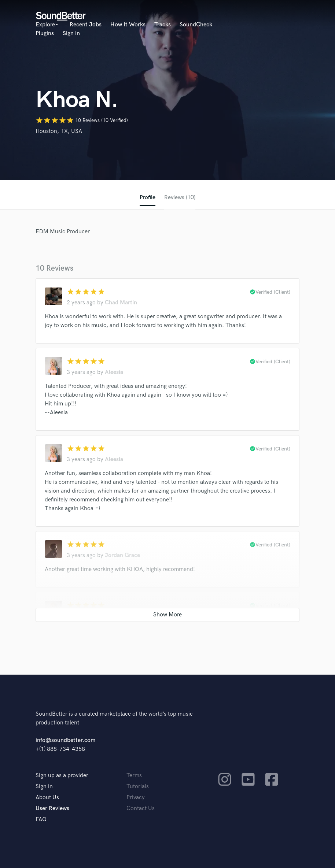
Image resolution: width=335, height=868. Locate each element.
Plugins (45, 34)
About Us (47, 797)
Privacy (136, 797)
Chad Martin (121, 303)
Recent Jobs (86, 25)
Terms (134, 776)
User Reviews (52, 808)
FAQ (41, 819)
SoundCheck (196, 25)
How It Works (128, 25)
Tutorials (138, 787)
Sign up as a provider (62, 776)
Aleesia (114, 372)
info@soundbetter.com (65, 740)
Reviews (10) (180, 198)
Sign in (71, 34)
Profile (148, 198)
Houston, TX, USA (59, 131)
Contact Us (141, 808)
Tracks (163, 25)
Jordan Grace (122, 555)
